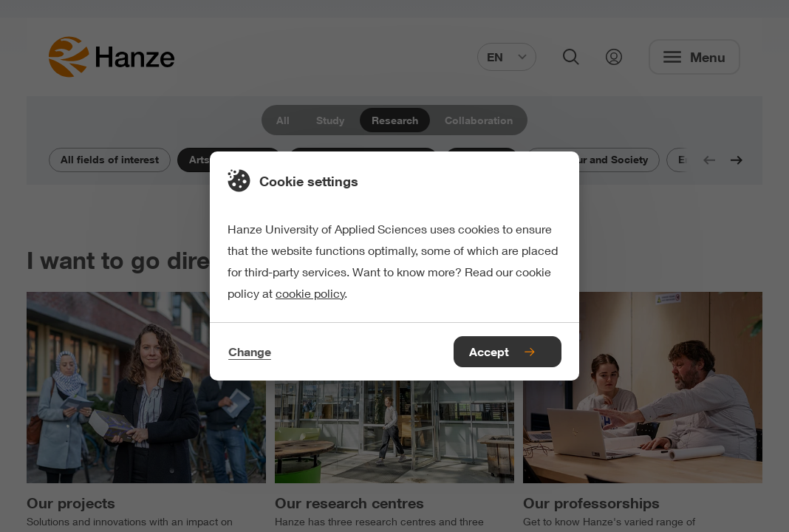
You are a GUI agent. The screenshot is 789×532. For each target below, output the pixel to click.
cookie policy (310, 293)
